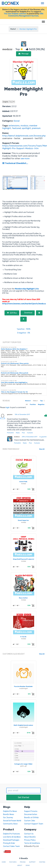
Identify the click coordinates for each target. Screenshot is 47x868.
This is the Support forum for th (14, 392)
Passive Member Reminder (23, 686)
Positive (33, 404)
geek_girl (24, 766)
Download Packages (11, 840)
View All (42, 449)
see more (25, 158)
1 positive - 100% (24, 329)
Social (17, 121)
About (20, 865)
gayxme (10, 414)
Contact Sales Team (11, 846)
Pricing (23, 862)
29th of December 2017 (30, 437)
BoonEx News (9, 814)
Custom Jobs (30, 821)
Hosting (42, 862)
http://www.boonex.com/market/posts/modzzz (24, 304)
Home (4, 862)
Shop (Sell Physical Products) (23, 559)
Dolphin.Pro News (10, 811)
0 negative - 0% (24, 333)
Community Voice (10, 824)
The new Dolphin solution (15, 14)
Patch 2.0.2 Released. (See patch (15, 363)
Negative (41, 404)
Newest (28, 401)
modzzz (24, 126)
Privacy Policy (30, 840)
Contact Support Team (34, 824)
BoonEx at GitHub (31, 818)
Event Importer (23, 520)
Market (13, 29)
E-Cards (23, 637)
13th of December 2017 (22, 414)
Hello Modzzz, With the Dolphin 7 (14, 349)
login (8, 407)
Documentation (31, 814)
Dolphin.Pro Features (12, 834)
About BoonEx (30, 837)
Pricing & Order (9, 843)
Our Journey (8, 818)
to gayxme (43, 437)
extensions (14, 126)
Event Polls (23, 482)
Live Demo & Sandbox (12, 837)
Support (32, 862)
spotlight (26, 128)
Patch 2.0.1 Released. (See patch (15, 373)
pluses (30, 433)
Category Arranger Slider (23, 764)
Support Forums (31, 811)
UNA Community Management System (26, 15)
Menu (42, 2)
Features (13, 862)
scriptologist (23, 688)
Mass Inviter (23, 598)
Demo (28, 865)
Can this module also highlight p (14, 382)
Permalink (10, 433)
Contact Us (29, 834)
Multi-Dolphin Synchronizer (23, 725)
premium (36, 128)
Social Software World (12, 821)
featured (16, 128)
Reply (18, 433)
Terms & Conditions (32, 843)
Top (41, 401)
